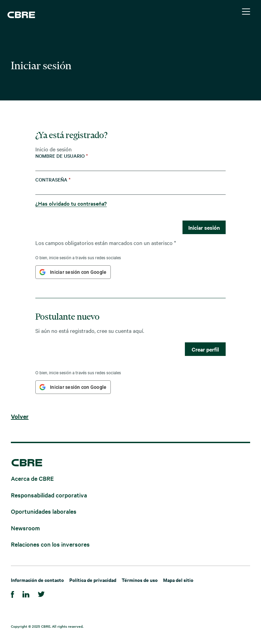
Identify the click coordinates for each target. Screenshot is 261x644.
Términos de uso (140, 580)
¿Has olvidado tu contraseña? (71, 203)
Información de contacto (37, 580)
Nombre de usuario (62, 156)
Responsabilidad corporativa (49, 495)
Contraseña (53, 180)
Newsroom (25, 527)
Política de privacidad (93, 580)
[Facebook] (13, 593)
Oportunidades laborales (44, 511)
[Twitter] (41, 593)
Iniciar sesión (204, 227)
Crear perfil (205, 349)
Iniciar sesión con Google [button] (78, 272)
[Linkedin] (26, 593)
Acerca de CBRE (32, 478)
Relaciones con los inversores (50, 544)
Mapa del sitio (178, 580)
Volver (20, 417)
